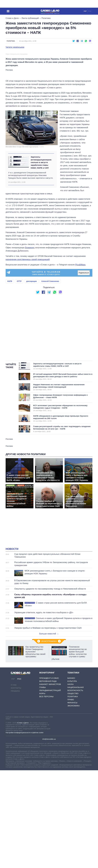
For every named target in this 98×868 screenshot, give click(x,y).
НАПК (10, 342)
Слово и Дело (12, 18)
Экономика (73, 767)
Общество (73, 754)
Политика (46, 18)
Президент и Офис (49, 739)
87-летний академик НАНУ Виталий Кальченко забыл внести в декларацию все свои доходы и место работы (63, 437)
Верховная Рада (48, 742)
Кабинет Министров (50, 745)
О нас (14, 746)
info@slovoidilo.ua (49, 800)
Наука (70, 745)
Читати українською (15, 47)
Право (71, 760)
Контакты (16, 749)
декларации (31, 342)
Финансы (72, 763)
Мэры (42, 754)
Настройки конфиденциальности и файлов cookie (24, 793)
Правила (15, 752)
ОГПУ (19, 342)
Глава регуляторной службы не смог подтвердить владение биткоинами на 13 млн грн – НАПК (62, 490)
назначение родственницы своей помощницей (28, 320)
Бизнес (71, 739)
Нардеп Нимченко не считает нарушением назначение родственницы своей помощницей (59, 448)
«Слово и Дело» (23, 784)
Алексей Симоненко (50, 342)
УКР (85, 11)
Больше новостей (49, 695)
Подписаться (84, 334)
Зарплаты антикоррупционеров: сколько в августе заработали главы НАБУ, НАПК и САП (41, 223)
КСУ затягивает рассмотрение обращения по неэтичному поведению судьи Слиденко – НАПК (60, 469)
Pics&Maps (80, 326)
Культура (72, 742)
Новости (12, 610)
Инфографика (49, 702)
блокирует (30, 308)
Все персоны (46, 757)
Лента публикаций (30, 18)
